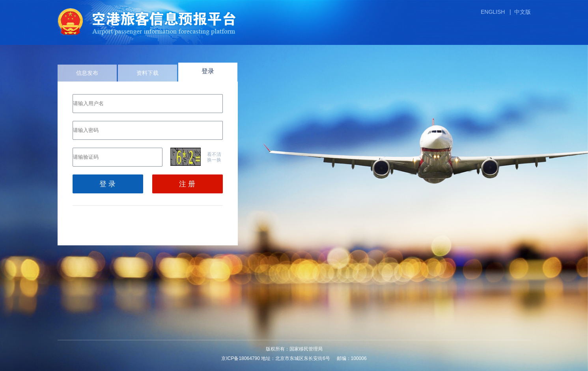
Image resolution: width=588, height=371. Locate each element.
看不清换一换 (214, 157)
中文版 (523, 12)
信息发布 (87, 73)
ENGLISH (493, 12)
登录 (208, 71)
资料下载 (147, 73)
